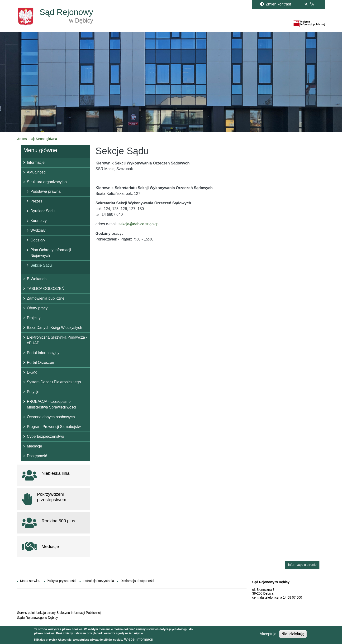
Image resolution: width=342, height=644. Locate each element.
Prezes (36, 201)
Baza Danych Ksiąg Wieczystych (55, 328)
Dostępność (37, 456)
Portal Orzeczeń (40, 363)
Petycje (33, 392)
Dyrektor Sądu (43, 211)
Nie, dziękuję (293, 635)
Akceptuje (268, 635)
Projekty (34, 318)
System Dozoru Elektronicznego (54, 382)
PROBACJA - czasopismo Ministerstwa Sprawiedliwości (51, 404)
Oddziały (38, 240)
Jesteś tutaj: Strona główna (37, 139)
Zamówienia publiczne (46, 298)
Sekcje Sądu (41, 265)
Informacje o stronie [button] (302, 565)
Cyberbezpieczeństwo (45, 436)
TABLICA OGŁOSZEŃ (46, 289)
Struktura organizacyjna (47, 182)
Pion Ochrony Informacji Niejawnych (51, 253)
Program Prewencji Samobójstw (54, 427)
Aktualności (37, 172)
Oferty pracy (37, 308)
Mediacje (34, 446)
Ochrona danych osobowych (51, 417)
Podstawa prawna (45, 191)
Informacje (36, 162)
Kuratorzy (38, 221)
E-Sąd (32, 372)
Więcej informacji (138, 640)
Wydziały (38, 230)
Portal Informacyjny (43, 353)
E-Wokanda (37, 279)
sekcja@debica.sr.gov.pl (139, 224)
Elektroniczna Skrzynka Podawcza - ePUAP (57, 340)
